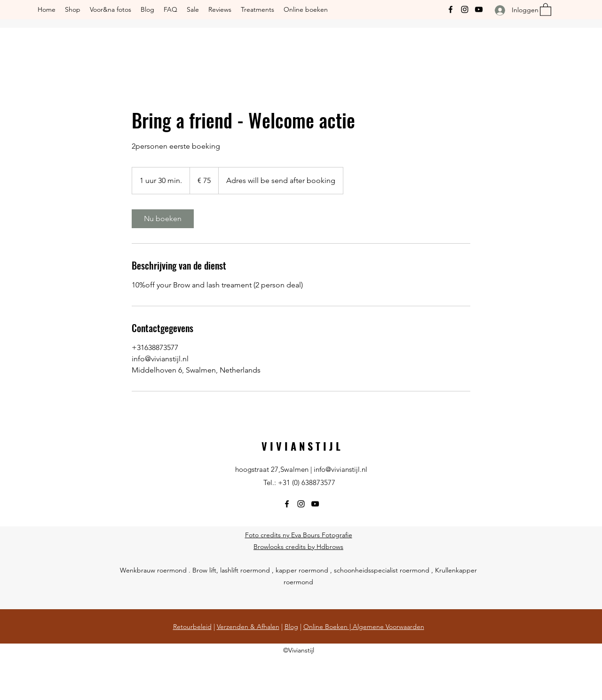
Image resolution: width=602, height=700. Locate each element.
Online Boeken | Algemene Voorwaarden (364, 627)
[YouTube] (479, 9)
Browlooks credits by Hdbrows (298, 547)
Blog (291, 627)
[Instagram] (465, 9)
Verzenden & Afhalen (248, 627)
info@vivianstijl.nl (341, 469)
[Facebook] (451, 9)
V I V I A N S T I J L (301, 446)
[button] (546, 9)
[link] (163, 219)
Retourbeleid (192, 627)
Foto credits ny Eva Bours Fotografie (299, 535)
